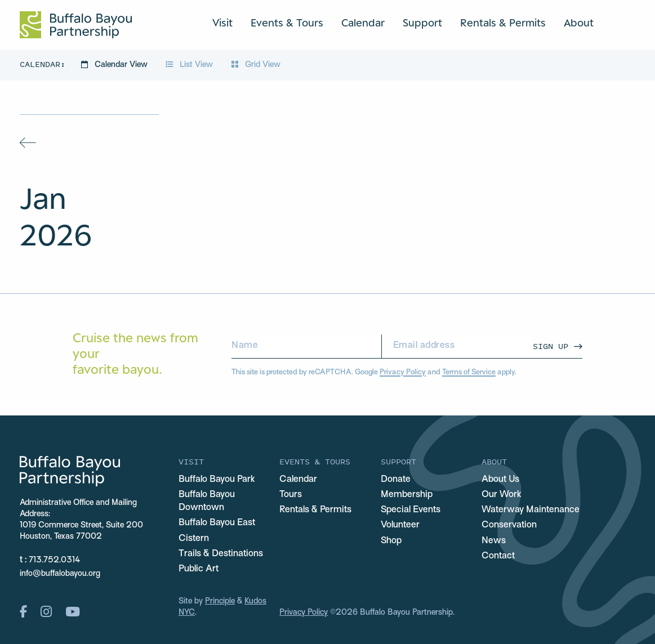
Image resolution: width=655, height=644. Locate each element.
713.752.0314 (54, 560)
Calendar (363, 23)
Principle (220, 601)
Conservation (509, 525)
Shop (391, 541)
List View (190, 65)
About (579, 23)
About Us (500, 480)
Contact (498, 556)
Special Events (411, 510)
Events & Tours (287, 23)
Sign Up (551, 346)
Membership (407, 495)
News (494, 541)
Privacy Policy (403, 373)
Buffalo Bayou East (217, 523)
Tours (291, 495)
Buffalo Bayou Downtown (207, 501)
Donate (396, 480)
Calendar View (115, 65)
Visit (222, 23)
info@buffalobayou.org (60, 574)
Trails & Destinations (221, 554)
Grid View (256, 65)
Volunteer (400, 525)
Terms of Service (469, 373)
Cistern (194, 539)
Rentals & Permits (503, 23)
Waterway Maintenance (531, 510)
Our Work (502, 495)
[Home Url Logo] (76, 25)
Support (422, 23)
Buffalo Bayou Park (217, 480)
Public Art (199, 569)
